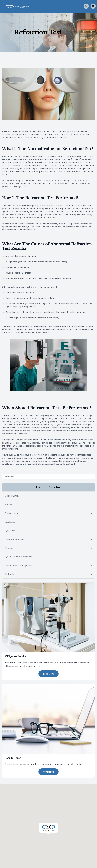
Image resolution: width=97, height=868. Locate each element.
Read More (48, 674)
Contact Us (49, 772)
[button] (2, 6)
